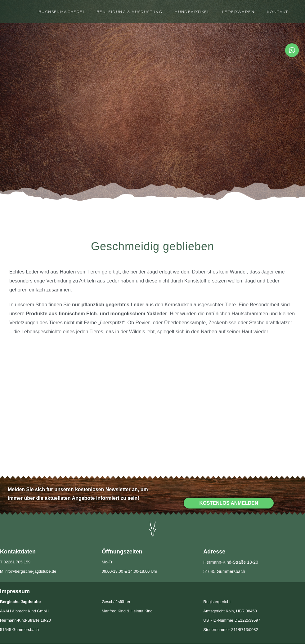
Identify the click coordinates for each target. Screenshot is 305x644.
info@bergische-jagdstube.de (31, 572)
